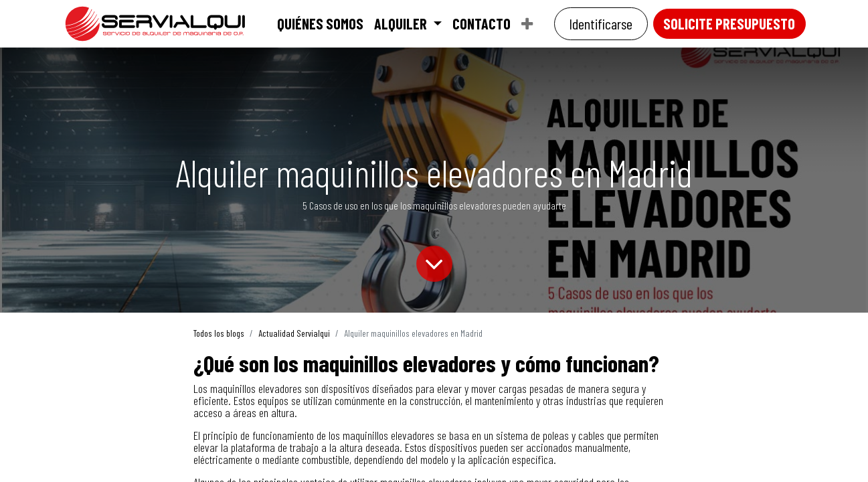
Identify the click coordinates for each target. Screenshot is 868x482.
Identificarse (601, 23)
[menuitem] (320, 23)
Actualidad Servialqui (294, 333)
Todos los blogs (219, 333)
